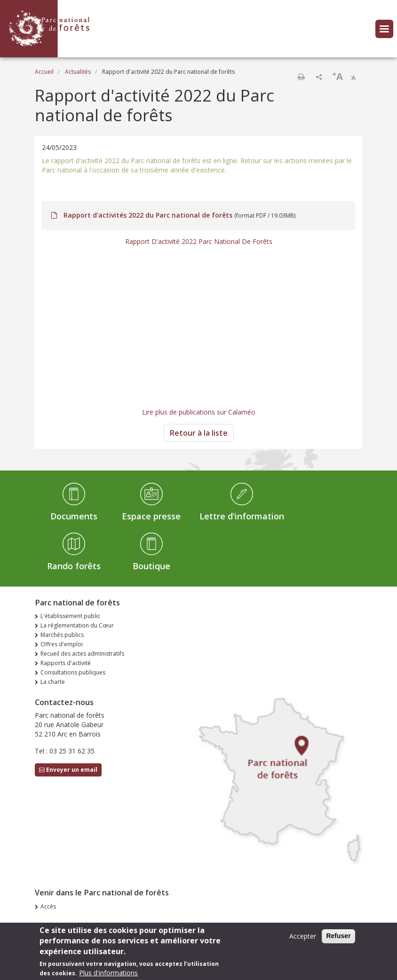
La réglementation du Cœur (77, 625)
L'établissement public (70, 616)
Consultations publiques (73, 672)
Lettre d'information (242, 516)
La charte (53, 682)
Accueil (44, 72)
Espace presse (151, 516)
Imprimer (301, 77)
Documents (74, 516)
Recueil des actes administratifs (82, 654)
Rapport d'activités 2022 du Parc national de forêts (148, 215)
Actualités (78, 72)
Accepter (303, 936)
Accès (48, 906)
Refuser (338, 936)
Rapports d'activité (66, 663)
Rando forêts (74, 566)
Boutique (151, 566)
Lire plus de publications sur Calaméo (199, 412)
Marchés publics (62, 635)
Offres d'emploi (62, 644)
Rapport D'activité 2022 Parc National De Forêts (199, 241)
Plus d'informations (108, 973)
